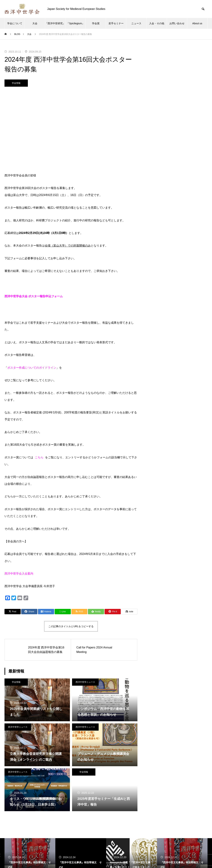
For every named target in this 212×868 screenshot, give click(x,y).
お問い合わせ (177, 23)
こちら (39, 457)
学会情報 (16, 83)
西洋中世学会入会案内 (19, 574)
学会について (15, 23)
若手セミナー (116, 23)
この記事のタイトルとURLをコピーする (71, 626)
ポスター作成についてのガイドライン (32, 368)
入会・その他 (157, 23)
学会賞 (96, 23)
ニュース (136, 23)
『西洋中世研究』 (55, 23)
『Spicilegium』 (75, 23)
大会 (35, 23)
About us (197, 23)
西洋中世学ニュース (85, 682)
